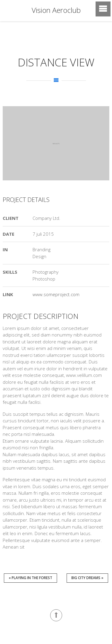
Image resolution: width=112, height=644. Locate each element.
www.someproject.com (56, 294)
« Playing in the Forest (30, 578)
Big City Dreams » (87, 578)
